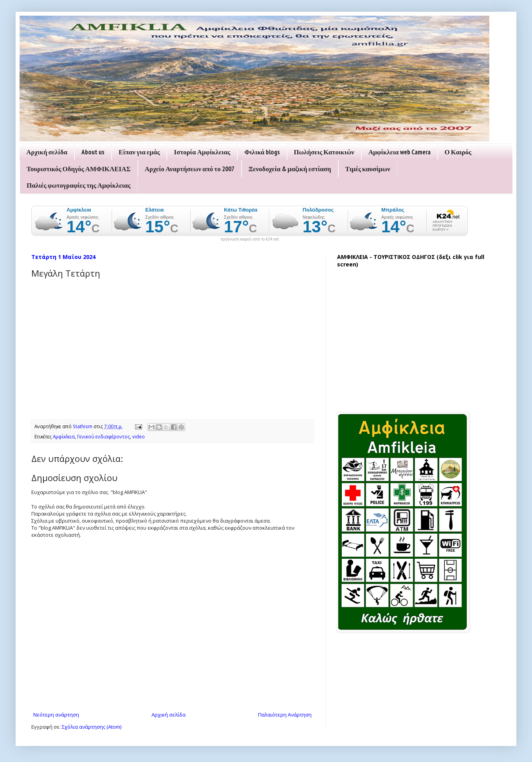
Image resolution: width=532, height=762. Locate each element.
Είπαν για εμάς (139, 152)
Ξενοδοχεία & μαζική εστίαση (290, 169)
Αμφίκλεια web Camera (399, 152)
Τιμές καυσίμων (368, 169)
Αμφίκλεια (64, 436)
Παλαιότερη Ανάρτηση (285, 715)
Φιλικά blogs (262, 152)
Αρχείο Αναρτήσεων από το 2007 (190, 169)
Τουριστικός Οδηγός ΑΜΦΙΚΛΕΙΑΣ (79, 169)
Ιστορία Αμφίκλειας (202, 152)
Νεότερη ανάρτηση (56, 715)
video (139, 436)
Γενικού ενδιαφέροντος (104, 436)
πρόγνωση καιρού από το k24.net (250, 239)
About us (93, 152)
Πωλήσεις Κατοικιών (324, 152)
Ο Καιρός (458, 152)
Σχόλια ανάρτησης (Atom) (92, 727)
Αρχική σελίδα (47, 152)
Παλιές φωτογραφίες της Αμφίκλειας (78, 185)
